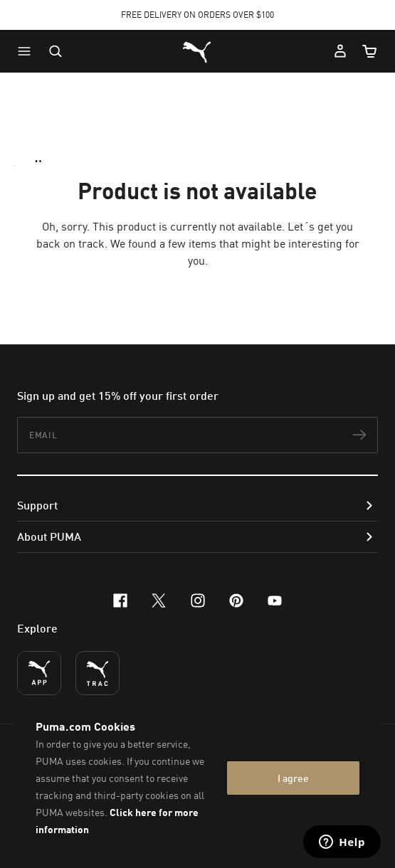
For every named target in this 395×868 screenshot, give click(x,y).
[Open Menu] (28, 51)
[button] (28, 51)
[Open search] (56, 51)
